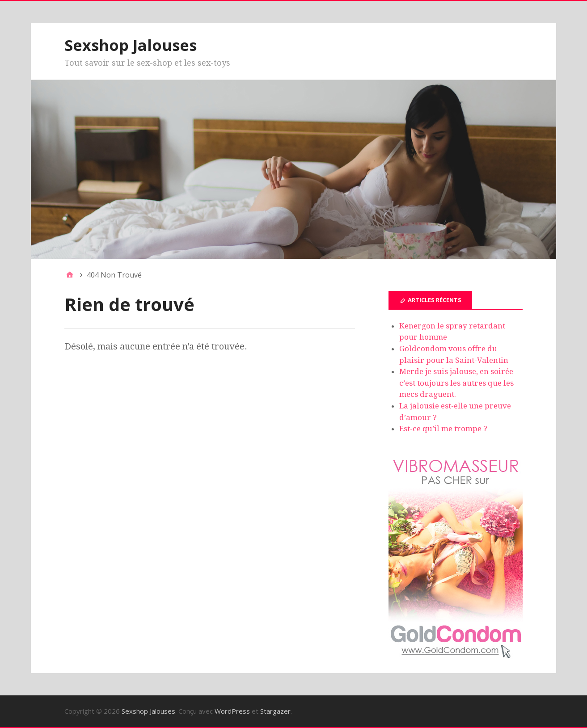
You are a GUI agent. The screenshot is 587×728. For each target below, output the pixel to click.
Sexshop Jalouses (131, 45)
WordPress (232, 711)
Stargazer (275, 711)
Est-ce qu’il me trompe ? (443, 429)
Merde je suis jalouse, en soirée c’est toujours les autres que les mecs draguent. (456, 383)
